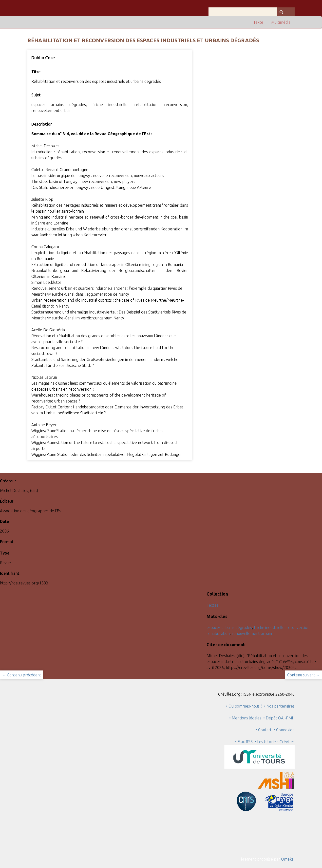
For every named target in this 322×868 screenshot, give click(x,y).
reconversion (298, 627)
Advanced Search (290, 12)
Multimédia (281, 22)
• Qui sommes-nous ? (244, 706)
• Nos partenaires (279, 706)
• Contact (265, 730)
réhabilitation (218, 633)
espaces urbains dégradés (229, 627)
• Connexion (284, 730)
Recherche (281, 12)
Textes (212, 605)
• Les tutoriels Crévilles (275, 742)
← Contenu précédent (22, 675)
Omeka (287, 859)
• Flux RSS (244, 742)
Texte (258, 22)
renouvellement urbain (252, 633)
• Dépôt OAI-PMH (279, 718)
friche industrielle (269, 627)
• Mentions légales (245, 718)
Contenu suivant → (304, 675)
